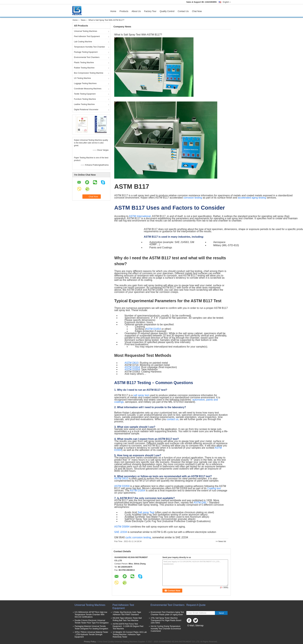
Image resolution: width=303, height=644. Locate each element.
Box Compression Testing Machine (89, 73)
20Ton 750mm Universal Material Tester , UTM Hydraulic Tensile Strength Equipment (91, 635)
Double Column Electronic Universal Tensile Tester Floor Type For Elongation (92, 622)
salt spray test (141, 395)
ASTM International (140, 216)
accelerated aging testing (252, 198)
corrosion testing (193, 198)
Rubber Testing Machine (84, 68)
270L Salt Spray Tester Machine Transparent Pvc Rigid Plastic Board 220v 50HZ (166, 620)
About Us (136, 11)
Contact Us (183, 11)
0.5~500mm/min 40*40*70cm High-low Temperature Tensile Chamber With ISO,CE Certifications (91, 615)
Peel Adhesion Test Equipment (87, 36)
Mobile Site (192, 629)
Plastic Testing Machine (84, 63)
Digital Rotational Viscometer (86, 110)
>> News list (221, 541)
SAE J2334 (121, 532)
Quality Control (167, 11)
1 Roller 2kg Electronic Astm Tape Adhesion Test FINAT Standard (127, 613)
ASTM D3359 (132, 369)
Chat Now (197, 11)
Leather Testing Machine (84, 104)
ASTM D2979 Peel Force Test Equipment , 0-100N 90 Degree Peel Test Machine (128, 626)
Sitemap (199, 625)
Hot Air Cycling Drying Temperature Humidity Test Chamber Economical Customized (166, 629)
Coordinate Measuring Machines (88, 89)
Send (221, 613)
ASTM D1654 (153, 329)
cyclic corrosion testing (138, 537)
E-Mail (191, 625)
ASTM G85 (200, 503)
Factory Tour (150, 11)
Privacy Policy (90, 642)
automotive (199, 400)
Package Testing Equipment (86, 52)
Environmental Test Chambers (87, 57)
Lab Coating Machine (83, 42)
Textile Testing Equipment (85, 94)
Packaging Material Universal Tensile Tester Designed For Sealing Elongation (91, 627)
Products (124, 11)
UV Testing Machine (82, 78)
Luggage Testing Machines (85, 83)
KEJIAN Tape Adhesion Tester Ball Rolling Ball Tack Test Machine (127, 619)
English (227, 2)
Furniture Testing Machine (85, 99)
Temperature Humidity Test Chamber (89, 47)
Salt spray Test (146, 512)
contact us (173, 419)
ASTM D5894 (122, 527)
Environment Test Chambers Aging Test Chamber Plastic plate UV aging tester (167, 613)
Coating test (214, 488)
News (83, 20)
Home (113, 11)
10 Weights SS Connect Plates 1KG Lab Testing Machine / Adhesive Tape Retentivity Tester (130, 635)
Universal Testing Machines (86, 31)
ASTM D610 (131, 363)
